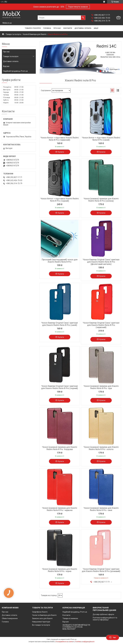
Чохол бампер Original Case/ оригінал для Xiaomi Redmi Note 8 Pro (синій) (60, 324)
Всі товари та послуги (41, 625)
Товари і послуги (33, 28)
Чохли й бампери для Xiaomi (34, 34)
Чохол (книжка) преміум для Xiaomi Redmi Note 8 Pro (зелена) (101, 200)
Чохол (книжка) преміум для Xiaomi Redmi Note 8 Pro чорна (60, 570)
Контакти (68, 28)
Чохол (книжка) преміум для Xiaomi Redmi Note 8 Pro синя (101, 509)
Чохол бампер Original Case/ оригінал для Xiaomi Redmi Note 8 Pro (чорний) (60, 387)
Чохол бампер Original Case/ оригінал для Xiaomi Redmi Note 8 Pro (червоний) (101, 325)
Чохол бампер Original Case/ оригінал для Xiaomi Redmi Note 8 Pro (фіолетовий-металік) (101, 262)
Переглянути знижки (78, 7)
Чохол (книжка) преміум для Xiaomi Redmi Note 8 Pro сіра (101, 387)
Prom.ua (74, 639)
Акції (96, 28)
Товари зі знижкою (70, 618)
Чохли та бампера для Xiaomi (44, 615)
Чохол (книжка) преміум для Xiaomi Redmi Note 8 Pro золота (101, 448)
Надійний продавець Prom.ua (15, 71)
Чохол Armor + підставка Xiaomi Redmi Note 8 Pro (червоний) (60, 139)
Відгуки (6, 66)
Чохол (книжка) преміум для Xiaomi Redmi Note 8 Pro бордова (60, 448)
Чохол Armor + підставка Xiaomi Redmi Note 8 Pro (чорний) (60, 200)
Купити (61, 152)
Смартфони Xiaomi (40, 612)
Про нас (57, 28)
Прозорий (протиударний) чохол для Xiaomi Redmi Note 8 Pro (60, 261)
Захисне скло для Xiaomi (42, 618)
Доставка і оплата (83, 28)
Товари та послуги (13, 34)
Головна (47, 28)
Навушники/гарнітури (41, 622)
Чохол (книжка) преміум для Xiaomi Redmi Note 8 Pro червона (60, 509)
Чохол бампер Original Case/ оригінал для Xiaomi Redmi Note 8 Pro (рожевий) (101, 570)
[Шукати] (83, 18)
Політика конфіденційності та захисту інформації (105, 619)
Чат (113, 637)
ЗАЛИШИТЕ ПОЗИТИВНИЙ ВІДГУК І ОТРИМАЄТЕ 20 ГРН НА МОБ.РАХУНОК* (76, 627)
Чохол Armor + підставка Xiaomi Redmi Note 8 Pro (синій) (101, 139)
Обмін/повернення (10, 618)
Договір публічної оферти (103, 614)
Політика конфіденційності (85, 642)
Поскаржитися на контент (65, 642)
